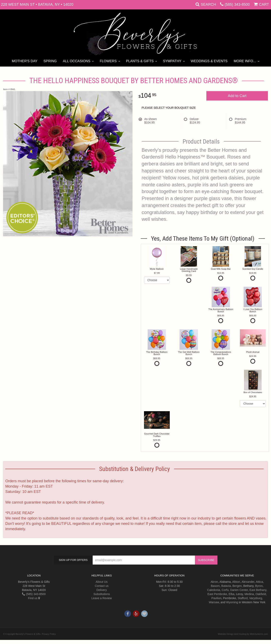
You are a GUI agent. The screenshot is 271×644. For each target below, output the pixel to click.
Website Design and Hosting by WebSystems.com (243, 634)
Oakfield (261, 594)
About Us (102, 582)
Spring (50, 61)
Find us (34, 598)
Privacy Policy (49, 634)
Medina (249, 594)
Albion (236, 582)
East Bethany (258, 590)
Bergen (237, 586)
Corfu (225, 590)
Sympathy (172, 61)
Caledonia (214, 590)
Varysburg (256, 598)
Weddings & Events (209, 61)
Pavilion (216, 598)
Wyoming (232, 602)
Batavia (226, 586)
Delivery (102, 590)
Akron (214, 582)
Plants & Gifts (140, 61)
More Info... (245, 61)
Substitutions (102, 594)
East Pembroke (217, 594)
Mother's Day (25, 61)
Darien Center (239, 590)
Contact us (102, 586)
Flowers (108, 61)
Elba (232, 594)
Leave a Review (102, 598)
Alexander (248, 582)
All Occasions (77, 61)
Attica (259, 582)
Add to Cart (237, 96)
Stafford (243, 598)
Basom (215, 586)
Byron (259, 586)
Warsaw (214, 602)
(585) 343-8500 (237, 5)
